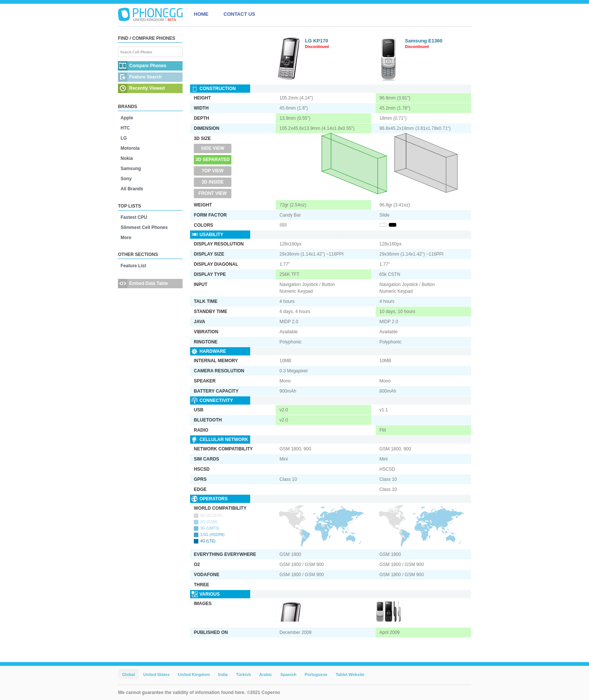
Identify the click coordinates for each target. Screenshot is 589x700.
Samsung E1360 (424, 41)
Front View (212, 193)
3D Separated (213, 160)
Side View (213, 148)
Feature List (133, 266)
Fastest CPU (134, 217)
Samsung (131, 169)
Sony (126, 179)
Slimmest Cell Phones (144, 227)
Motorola (130, 148)
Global (128, 674)
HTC (125, 128)
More (126, 238)
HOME (201, 14)
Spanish (288, 674)
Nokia (127, 158)
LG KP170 (316, 41)
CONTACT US (239, 14)
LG (124, 138)
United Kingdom (194, 674)
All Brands (132, 189)
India (223, 674)
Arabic (266, 674)
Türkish (243, 674)
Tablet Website (350, 674)
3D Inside (213, 182)
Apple (127, 118)
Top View (213, 171)
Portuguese (316, 674)
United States (156, 674)
